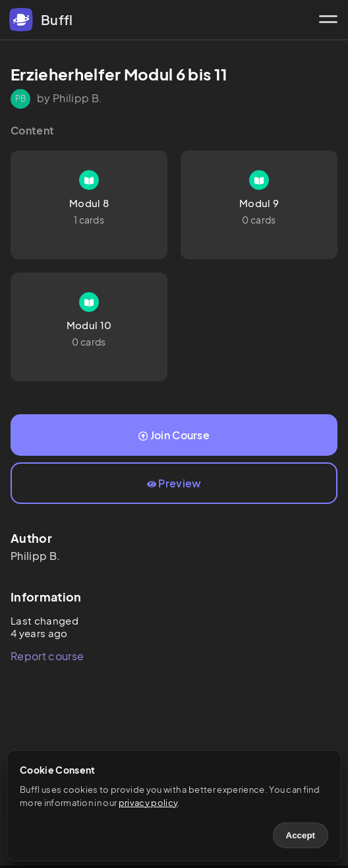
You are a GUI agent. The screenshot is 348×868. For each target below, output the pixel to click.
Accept (301, 835)
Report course (47, 656)
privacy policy (148, 803)
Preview (174, 483)
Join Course (174, 435)
